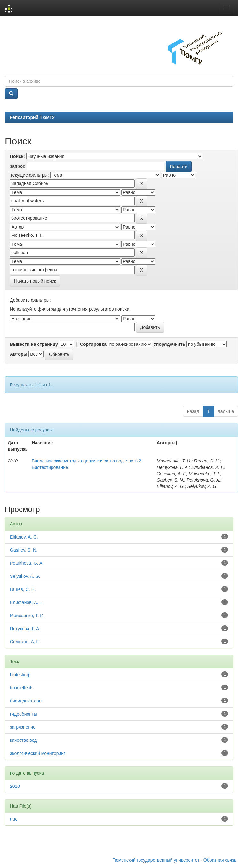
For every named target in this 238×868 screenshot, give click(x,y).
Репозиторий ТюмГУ (32, 117)
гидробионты (24, 714)
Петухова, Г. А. (25, 629)
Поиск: (17, 156)
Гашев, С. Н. (23, 589)
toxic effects (22, 688)
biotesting (20, 675)
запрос (18, 166)
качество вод (23, 740)
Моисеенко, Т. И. (27, 616)
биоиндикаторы (26, 701)
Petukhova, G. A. (27, 563)
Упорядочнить (169, 344)
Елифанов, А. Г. (26, 602)
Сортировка (93, 344)
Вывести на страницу (34, 344)
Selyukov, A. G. (25, 576)
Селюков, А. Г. (25, 642)
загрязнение (23, 727)
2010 (15, 786)
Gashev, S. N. (24, 550)
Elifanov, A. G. (24, 537)
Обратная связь (220, 860)
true (14, 819)
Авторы (19, 354)
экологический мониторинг (38, 753)
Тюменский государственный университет (156, 860)
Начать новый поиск (35, 281)
